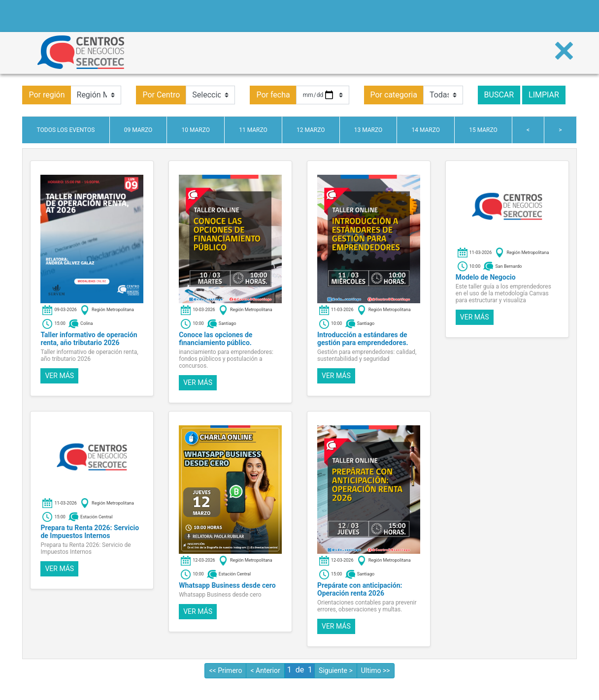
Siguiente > (336, 670)
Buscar (499, 95)
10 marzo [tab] (196, 130)
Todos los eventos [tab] (66, 130)
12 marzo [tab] (311, 130)
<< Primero (225, 670)
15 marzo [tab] (483, 130)
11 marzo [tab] (253, 130)
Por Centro (161, 95)
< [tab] (528, 130)
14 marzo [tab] (426, 130)
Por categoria (394, 95)
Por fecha (273, 95)
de (300, 670)
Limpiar (544, 95)
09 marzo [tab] (138, 130)
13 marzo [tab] (368, 130)
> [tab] (560, 130)
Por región (47, 95)
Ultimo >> (376, 670)
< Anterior (265, 670)
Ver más (59, 376)
